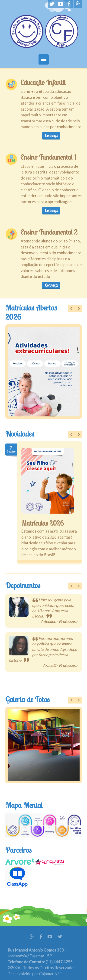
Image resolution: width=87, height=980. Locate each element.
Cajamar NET (51, 974)
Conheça (51, 135)
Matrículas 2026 (43, 523)
